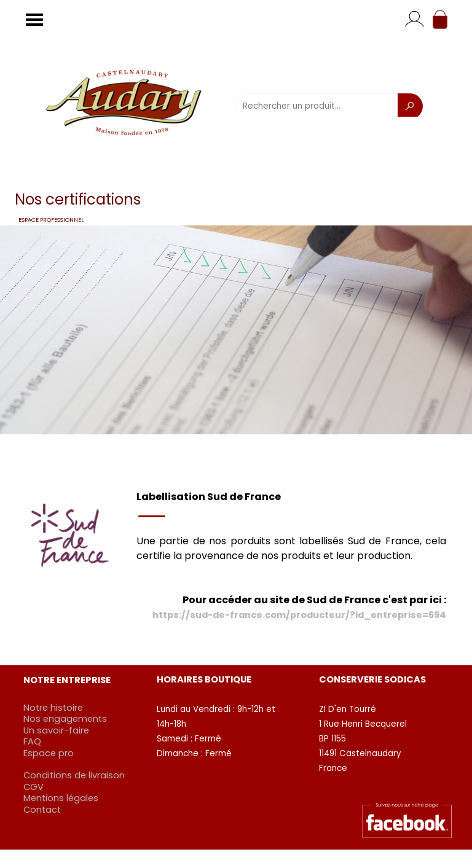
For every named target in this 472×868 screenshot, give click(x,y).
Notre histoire (53, 708)
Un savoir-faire (56, 730)
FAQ (32, 741)
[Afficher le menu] (34, 20)
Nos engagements (65, 719)
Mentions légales (61, 798)
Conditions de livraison (74, 775)
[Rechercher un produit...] (317, 106)
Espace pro (49, 753)
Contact (42, 810)
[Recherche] (410, 106)
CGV (33, 787)
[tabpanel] (291, 556)
